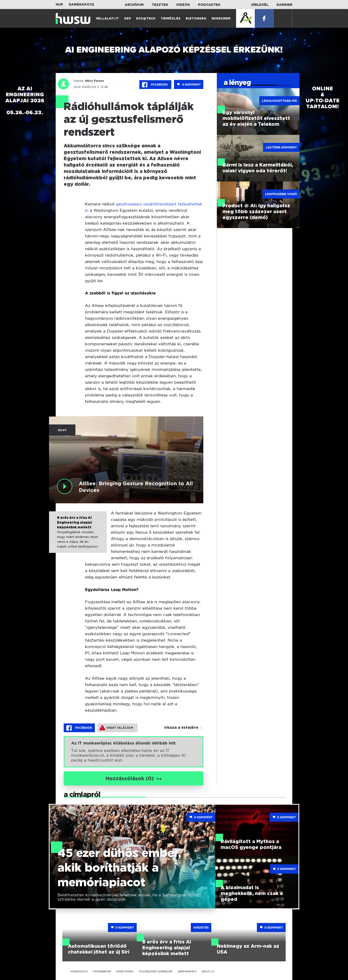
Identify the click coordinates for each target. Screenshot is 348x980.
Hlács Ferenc (94, 81)
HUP (59, 5)
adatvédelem (187, 971)
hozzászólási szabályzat (156, 971)
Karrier (284, 5)
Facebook (155, 85)
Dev (128, 19)
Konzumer (221, 19)
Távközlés (171, 19)
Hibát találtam (116, 728)
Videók (183, 5)
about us (208, 971)
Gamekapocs (81, 5)
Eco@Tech (146, 19)
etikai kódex (125, 971)
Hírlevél (260, 5)
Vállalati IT (107, 19)
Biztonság (196, 19)
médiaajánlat (102, 971)
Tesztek (160, 5)
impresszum (79, 971)
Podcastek (209, 5)
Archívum (134, 5)
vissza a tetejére (181, 728)
